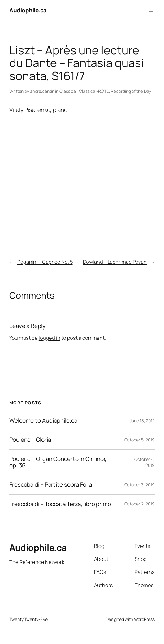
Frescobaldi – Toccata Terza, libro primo (60, 504)
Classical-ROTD (94, 91)
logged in (50, 338)
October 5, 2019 (140, 440)
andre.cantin (42, 91)
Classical (68, 91)
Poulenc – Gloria (30, 440)
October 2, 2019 (140, 504)
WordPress (144, 619)
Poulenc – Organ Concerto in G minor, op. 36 (58, 462)
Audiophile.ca (28, 10)
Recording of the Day (131, 91)
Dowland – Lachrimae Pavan (115, 262)
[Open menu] (151, 10)
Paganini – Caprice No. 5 (45, 262)
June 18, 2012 (142, 421)
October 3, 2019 (140, 485)
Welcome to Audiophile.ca (43, 421)
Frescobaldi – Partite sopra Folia (51, 485)
